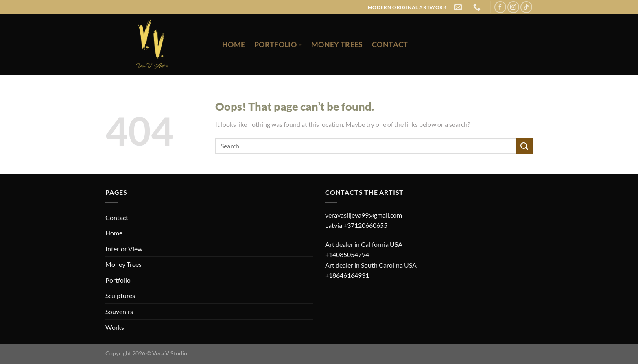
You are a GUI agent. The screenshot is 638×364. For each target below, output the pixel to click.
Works (115, 327)
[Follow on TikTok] (526, 7)
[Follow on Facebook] (500, 7)
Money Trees (337, 45)
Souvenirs (119, 311)
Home (234, 45)
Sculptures (120, 295)
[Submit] (524, 146)
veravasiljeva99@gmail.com (364, 215)
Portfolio (278, 45)
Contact (390, 45)
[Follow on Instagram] (513, 7)
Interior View (124, 249)
